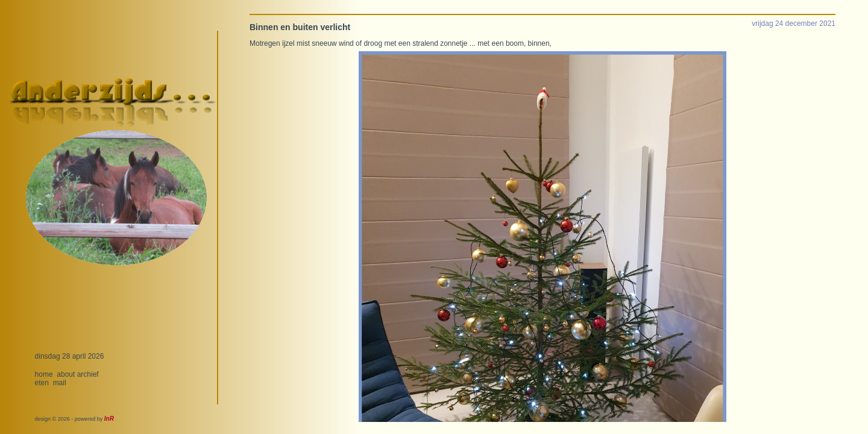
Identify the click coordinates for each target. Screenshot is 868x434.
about (66, 374)
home (44, 374)
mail (60, 383)
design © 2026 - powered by (74, 419)
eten (42, 383)
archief (88, 374)
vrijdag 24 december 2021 (794, 24)
